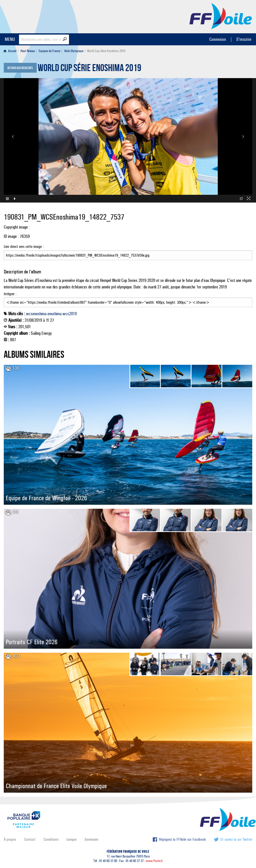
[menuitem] (11, 51)
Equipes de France (49, 51)
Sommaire (91, 839)
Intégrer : (128, 299)
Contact (30, 839)
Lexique (71, 839)
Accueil (10, 51)
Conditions (51, 839)
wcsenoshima (36, 314)
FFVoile (221, 16)
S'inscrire (244, 39)
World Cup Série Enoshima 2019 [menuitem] (106, 51)
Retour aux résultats (20, 68)
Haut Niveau (28, 51)
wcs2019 (70, 314)
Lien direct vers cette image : (128, 252)
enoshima (54, 314)
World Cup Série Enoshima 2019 (89, 69)
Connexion (218, 39)
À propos (10, 839)
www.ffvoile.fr (154, 861)
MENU (10, 39)
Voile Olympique (74, 51)
